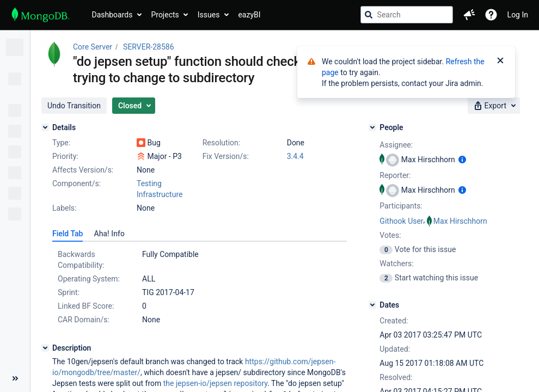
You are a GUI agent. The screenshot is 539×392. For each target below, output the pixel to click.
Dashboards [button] (112, 15)
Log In (518, 15)
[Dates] (372, 305)
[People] (372, 127)
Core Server (93, 47)
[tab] (68, 234)
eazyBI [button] (249, 15)
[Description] (45, 348)
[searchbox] (407, 15)
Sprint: (69, 292)
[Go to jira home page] (41, 15)
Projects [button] (165, 15)
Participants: (401, 206)
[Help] (491, 15)
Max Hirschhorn (460, 221)
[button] (469, 15)
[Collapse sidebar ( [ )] (15, 378)
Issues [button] (209, 15)
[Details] (45, 127)
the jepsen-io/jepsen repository (215, 383)
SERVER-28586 (148, 47)
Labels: (64, 208)
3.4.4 (295, 156)
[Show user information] (462, 160)
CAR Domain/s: (84, 320)
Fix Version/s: (226, 156)
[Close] (500, 62)
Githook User (401, 221)
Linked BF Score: (86, 306)
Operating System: (89, 279)
